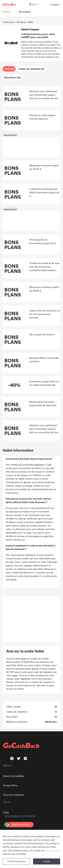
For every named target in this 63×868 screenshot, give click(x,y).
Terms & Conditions (14, 795)
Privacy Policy (10, 785)
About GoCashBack (14, 776)
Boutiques (22, 22)
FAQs (6, 812)
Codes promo (9, 22)
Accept (47, 861)
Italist (30, 22)
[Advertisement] (32, 619)
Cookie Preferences (16, 861)
